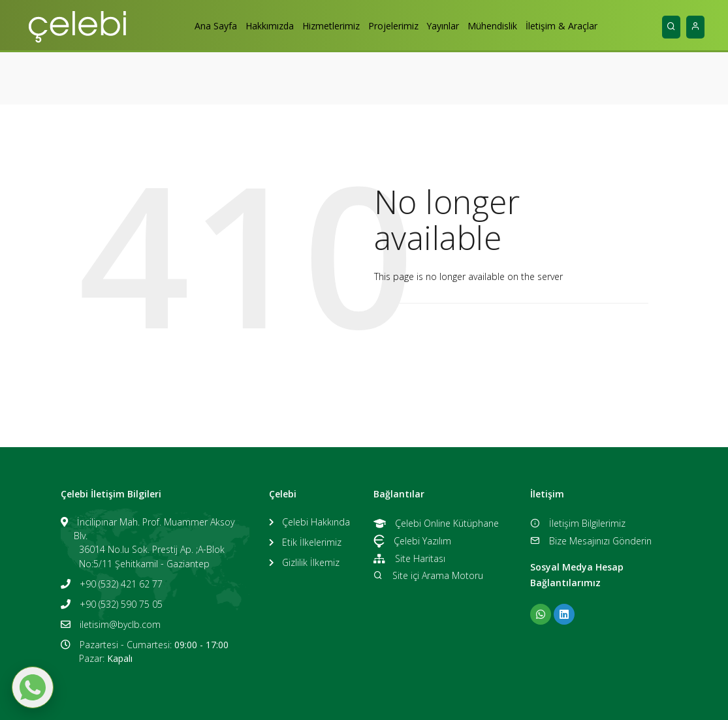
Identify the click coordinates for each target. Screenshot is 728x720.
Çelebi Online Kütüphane (436, 523)
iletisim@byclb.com (120, 624)
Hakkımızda (255, 26)
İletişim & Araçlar (583, 26)
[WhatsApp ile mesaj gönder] (33, 687)
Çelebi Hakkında (316, 522)
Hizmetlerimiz (323, 26)
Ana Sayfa (194, 26)
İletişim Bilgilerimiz (578, 523)
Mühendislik (507, 26)
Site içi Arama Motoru (428, 575)
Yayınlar (450, 26)
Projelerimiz (393, 26)
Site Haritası (409, 558)
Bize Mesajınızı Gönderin (591, 541)
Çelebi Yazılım (412, 541)
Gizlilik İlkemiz (311, 562)
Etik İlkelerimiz (312, 542)
